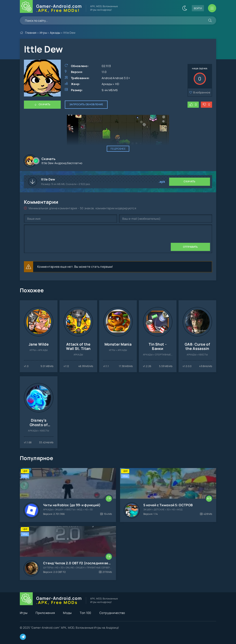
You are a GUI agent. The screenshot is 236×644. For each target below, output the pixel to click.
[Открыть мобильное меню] (212, 8)
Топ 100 (85, 613)
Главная (31, 33)
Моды (67, 613)
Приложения (45, 613)
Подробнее (118, 149)
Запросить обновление (86, 104)
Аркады (55, 33)
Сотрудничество (112, 613)
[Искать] (210, 20)
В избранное (202, 92)
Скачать (44, 104)
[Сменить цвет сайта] (185, 8)
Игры (43, 33)
